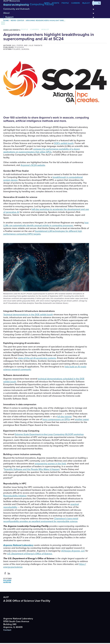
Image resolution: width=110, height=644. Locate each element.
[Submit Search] (99, 3)
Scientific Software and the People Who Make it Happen (32, 469)
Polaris (7, 580)
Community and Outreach (49, 10)
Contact (7, 630)
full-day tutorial (64, 417)
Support (50, 18)
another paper (82, 419)
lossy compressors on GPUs (56, 419)
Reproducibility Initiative (15, 496)
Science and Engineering (49, 6)
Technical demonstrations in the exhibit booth (28, 315)
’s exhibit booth (64, 143)
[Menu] (3, 23)
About (49, 14)
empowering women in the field (50, 464)
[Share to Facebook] (5, 573)
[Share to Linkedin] (9, 573)
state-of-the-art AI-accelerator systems (37, 358)
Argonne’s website (33, 165)
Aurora (7, 582)
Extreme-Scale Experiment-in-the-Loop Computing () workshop (49, 434)
